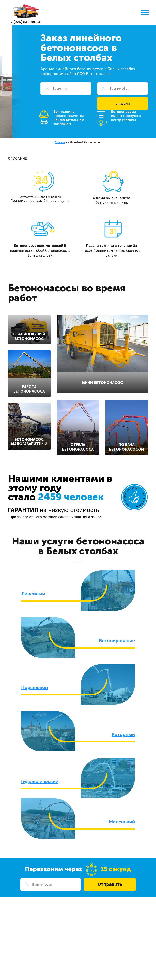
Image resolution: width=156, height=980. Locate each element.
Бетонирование (117, 640)
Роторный (123, 734)
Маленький (122, 822)
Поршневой (35, 687)
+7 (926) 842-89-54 (24, 22)
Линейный (33, 593)
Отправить (123, 103)
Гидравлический (40, 781)
